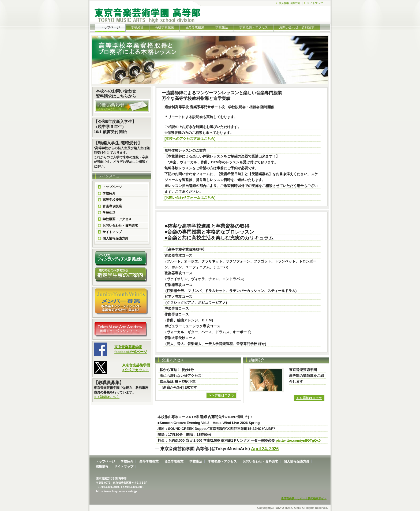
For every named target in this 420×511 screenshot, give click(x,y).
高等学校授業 (112, 200)
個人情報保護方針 (290, 3)
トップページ (112, 187)
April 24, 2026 (265, 449)
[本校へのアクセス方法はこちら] (190, 139)
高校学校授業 (164, 27)
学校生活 (222, 27)
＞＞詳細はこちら (107, 397)
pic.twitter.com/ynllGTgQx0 (298, 440)
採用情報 (102, 467)
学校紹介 (137, 27)
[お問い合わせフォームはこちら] (190, 198)
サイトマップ (315, 3)
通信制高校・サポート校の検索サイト (304, 498)
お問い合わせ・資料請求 (297, 27)
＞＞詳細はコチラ (221, 395)
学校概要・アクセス (254, 27)
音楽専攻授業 (195, 27)
